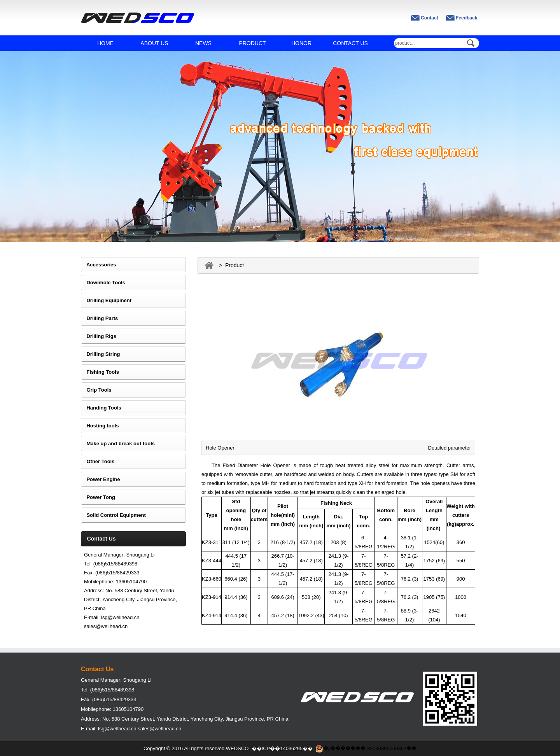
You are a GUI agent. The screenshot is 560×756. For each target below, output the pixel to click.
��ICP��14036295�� (282, 748)
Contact (430, 18)
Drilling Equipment (106, 300)
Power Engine (100, 479)
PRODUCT (252, 43)
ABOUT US (154, 43)
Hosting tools (100, 426)
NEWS (203, 43)
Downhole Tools (103, 283)
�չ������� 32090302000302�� (366, 749)
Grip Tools (96, 390)
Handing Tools (101, 408)
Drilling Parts (99, 318)
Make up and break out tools (118, 444)
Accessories (99, 265)
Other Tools (98, 461)
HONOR (301, 43)
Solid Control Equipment (113, 515)
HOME (105, 43)
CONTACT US (350, 43)
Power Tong (98, 497)
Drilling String (100, 354)
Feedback (466, 18)
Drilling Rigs (99, 336)
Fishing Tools (100, 372)
